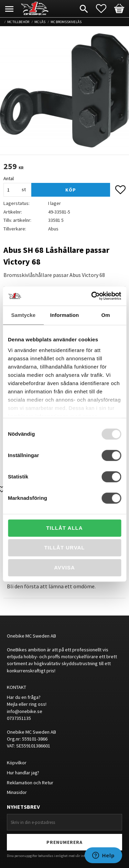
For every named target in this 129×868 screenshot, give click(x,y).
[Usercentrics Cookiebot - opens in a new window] (92, 296)
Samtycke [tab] (23, 315)
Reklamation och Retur (30, 783)
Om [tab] (106, 315)
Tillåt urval (64, 547)
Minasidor (17, 792)
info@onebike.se (25, 711)
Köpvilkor (17, 763)
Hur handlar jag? (23, 773)
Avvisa (64, 567)
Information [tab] (65, 315)
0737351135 (19, 718)
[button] (105, 9)
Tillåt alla (64, 528)
